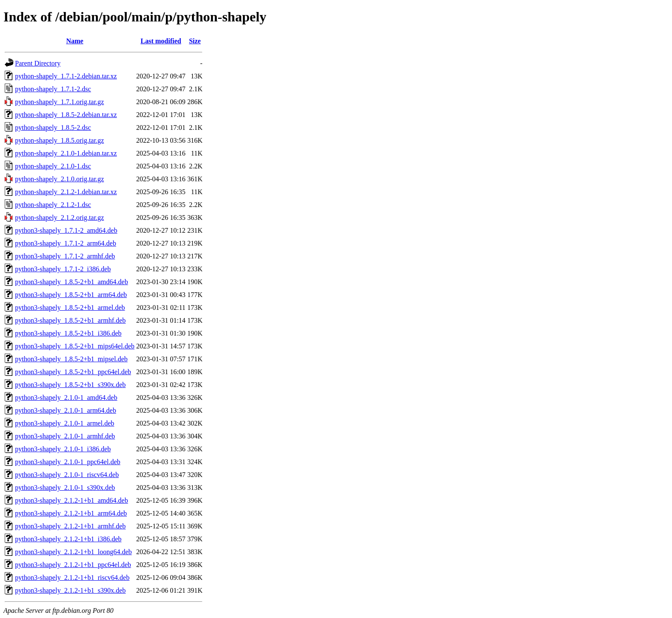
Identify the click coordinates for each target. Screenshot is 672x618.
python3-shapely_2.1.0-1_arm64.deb (66, 410)
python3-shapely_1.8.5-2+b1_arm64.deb (71, 295)
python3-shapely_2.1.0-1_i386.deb (63, 449)
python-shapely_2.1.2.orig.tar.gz (60, 217)
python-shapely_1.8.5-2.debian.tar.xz (66, 115)
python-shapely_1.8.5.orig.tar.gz (60, 140)
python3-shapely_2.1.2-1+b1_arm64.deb (71, 513)
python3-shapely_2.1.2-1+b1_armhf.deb (70, 526)
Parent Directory (38, 63)
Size (195, 41)
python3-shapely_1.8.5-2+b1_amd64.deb (72, 282)
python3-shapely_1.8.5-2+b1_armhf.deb (70, 320)
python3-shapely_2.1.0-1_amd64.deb (66, 397)
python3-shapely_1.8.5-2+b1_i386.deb (68, 333)
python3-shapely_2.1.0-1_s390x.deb (65, 487)
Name (75, 41)
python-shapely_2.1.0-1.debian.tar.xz (66, 153)
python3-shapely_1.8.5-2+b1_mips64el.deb (75, 346)
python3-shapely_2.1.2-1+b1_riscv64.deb (72, 577)
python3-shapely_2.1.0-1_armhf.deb (65, 436)
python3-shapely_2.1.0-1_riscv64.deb (67, 475)
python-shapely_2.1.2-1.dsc (53, 205)
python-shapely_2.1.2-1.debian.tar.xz (66, 192)
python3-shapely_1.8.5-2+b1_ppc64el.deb (73, 372)
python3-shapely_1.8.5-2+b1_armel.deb (70, 307)
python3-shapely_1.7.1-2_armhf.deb (65, 256)
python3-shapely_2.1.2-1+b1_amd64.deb (72, 500)
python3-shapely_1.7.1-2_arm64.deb (66, 243)
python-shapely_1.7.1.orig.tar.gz (60, 102)
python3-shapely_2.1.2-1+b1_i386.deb (68, 539)
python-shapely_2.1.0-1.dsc (53, 166)
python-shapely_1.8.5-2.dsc (53, 127)
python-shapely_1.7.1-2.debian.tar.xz (66, 76)
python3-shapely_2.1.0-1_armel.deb (65, 423)
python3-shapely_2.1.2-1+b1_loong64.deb (73, 552)
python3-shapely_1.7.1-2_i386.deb (63, 269)
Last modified (161, 41)
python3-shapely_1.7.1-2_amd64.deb (66, 230)
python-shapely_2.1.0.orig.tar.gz (60, 179)
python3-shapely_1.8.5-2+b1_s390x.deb (70, 385)
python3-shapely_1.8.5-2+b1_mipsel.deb (71, 359)
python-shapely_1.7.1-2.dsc (53, 89)
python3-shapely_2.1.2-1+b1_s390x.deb (70, 590)
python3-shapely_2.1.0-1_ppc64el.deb (68, 462)
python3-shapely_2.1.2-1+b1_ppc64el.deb (73, 565)
